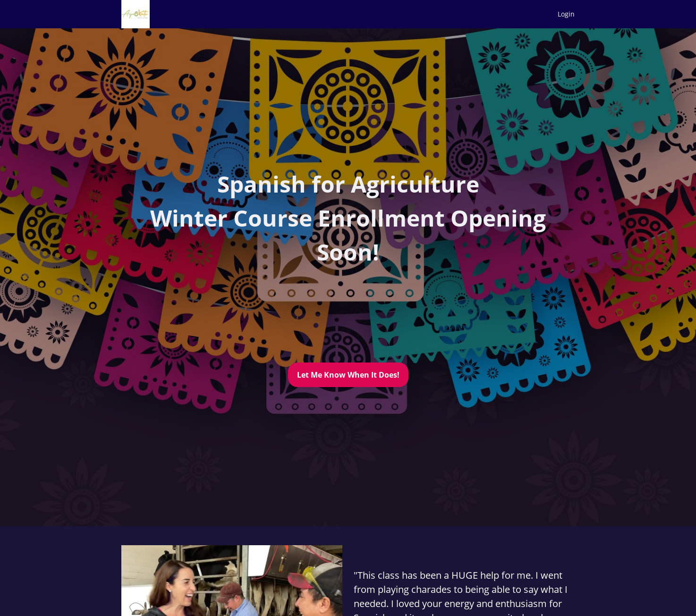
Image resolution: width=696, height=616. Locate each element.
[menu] (562, 14)
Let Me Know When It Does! (348, 375)
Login (566, 14)
